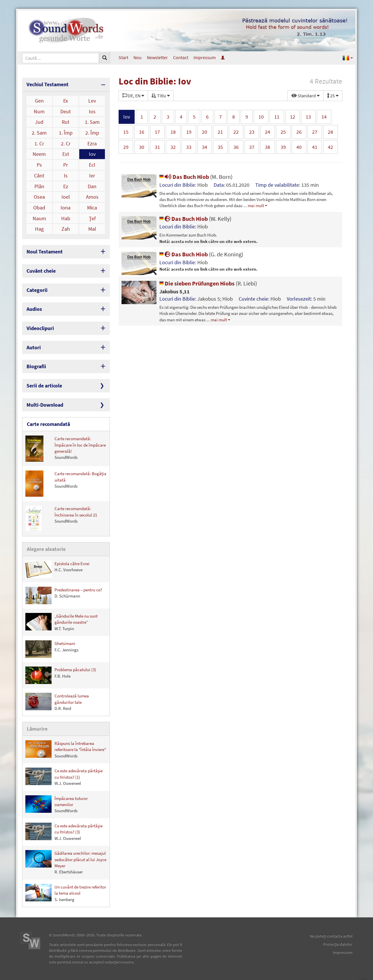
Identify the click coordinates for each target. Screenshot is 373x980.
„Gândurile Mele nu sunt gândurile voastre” (61, 622)
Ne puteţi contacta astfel (331, 936)
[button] (348, 58)
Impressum (205, 57)
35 (220, 147)
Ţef (92, 218)
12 (293, 117)
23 (252, 132)
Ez (66, 186)
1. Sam (92, 122)
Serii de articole (44, 386)
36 (236, 147)
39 (283, 147)
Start (123, 57)
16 (142, 132)
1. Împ (66, 133)
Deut (66, 111)
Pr (66, 165)
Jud (39, 122)
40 (299, 147)
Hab (66, 218)
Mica (92, 208)
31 (157, 147)
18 (173, 132)
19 (189, 132)
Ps (39, 165)
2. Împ (92, 133)
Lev (92, 101)
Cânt (39, 176)
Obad (39, 208)
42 (330, 147)
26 (299, 132)
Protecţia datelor (338, 944)
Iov (92, 154)
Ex (66, 101)
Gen (39, 101)
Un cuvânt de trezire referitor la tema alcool (66, 893)
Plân (39, 186)
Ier (92, 176)
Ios (92, 111)
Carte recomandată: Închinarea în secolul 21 (61, 519)
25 (283, 132)
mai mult (256, 206)
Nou (138, 57)
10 (261, 117)
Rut (66, 122)
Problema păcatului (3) (61, 675)
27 (315, 132)
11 (277, 117)
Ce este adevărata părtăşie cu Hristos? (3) (64, 832)
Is (66, 176)
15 (126, 132)
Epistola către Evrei (57, 569)
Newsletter (157, 57)
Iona (66, 208)
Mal (92, 229)
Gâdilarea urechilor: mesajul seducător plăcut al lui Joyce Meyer (66, 862)
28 (330, 132)
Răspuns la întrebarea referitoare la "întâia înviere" (66, 749)
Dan (92, 186)
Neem (39, 154)
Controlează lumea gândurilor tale (57, 702)
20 (205, 132)
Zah (66, 229)
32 (173, 147)
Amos (92, 197)
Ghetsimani (52, 649)
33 (189, 147)
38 (268, 147)
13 (308, 117)
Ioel (66, 197)
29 (126, 147)
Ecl (92, 165)
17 (157, 132)
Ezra (92, 143)
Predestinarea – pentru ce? (64, 595)
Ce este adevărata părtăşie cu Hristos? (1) (64, 777)
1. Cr (39, 143)
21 (220, 132)
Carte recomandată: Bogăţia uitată (66, 484)
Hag (39, 229)
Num (39, 111)
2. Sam (39, 133)
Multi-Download (45, 405)
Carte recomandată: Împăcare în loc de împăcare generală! (66, 449)
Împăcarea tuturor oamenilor (57, 804)
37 (252, 147)
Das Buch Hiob (196, 177)
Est (66, 154)
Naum (39, 218)
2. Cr (66, 143)
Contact (181, 57)
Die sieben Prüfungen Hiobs (208, 283)
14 (324, 117)
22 (236, 132)
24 (268, 132)
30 (142, 147)
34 (205, 147)
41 (315, 147)
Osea (39, 197)
